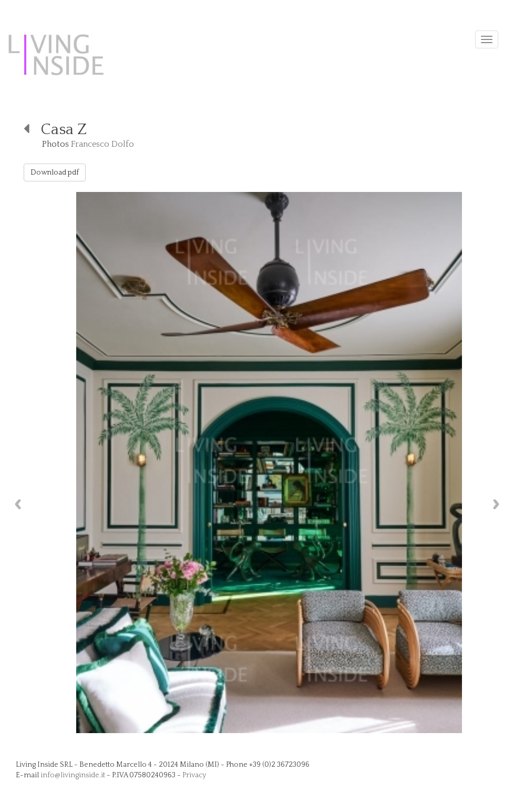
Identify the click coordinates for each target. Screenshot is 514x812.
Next (499, 504)
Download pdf (55, 172)
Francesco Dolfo (102, 144)
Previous (15, 504)
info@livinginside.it (73, 775)
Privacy (194, 775)
